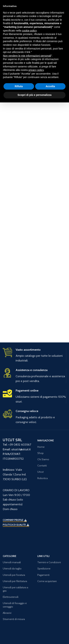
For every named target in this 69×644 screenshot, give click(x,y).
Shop (40, 453)
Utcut (40, 472)
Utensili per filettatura (15, 581)
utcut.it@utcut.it (21, 449)
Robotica (43, 478)
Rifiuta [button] (19, 86)
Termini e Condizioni (49, 562)
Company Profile (15, 520)
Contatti (42, 466)
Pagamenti (43, 575)
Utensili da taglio (12, 569)
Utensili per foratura (14, 575)
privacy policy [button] (36, 70)
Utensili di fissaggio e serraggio (15, 605)
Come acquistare (47, 581)
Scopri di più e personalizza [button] (34, 95)
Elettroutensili (11, 597)
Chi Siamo (43, 459)
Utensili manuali (12, 562)
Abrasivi (7, 613)
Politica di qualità (16, 525)
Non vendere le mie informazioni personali (27, 56)
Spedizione (44, 569)
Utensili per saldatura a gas (15, 589)
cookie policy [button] (29, 31)
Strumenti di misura (14, 619)
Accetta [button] (50, 86)
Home (41, 447)
